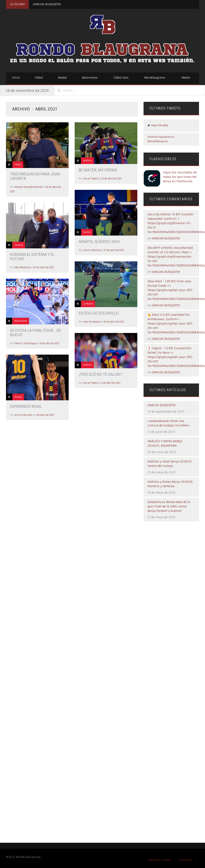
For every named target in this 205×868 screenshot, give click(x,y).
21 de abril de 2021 (114, 250)
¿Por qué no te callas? (100, 374)
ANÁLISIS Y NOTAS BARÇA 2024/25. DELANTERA (165, 443)
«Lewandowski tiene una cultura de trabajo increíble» (169, 423)
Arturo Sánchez (92, 250)
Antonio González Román (29, 187)
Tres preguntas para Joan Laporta (35, 176)
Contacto (186, 860)
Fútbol (39, 78)
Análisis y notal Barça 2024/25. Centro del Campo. (170, 464)
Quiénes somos (160, 860)
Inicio (16, 78)
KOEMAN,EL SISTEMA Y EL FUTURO (32, 257)
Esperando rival (26, 406)
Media (186, 78)
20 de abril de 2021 (44, 267)
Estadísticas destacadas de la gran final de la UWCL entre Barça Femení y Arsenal (169, 506)
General (19, 245)
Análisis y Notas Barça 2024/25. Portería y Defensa (170, 484)
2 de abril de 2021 (111, 383)
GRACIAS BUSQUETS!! (47, 4)
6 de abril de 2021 (50, 343)
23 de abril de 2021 (112, 179)
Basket (62, 78)
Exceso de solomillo (99, 313)
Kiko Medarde (22, 267)
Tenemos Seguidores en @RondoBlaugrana (161, 139)
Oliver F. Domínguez (26, 343)
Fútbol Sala (121, 78)
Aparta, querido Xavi (99, 242)
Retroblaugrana (155, 78)
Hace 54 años (160, 125)
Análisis (87, 161)
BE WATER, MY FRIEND (98, 170)
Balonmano (90, 78)
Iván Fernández (92, 322)
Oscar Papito (91, 179)
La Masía (88, 304)
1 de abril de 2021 (45, 415)
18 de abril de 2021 (114, 322)
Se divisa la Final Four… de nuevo (36, 333)
